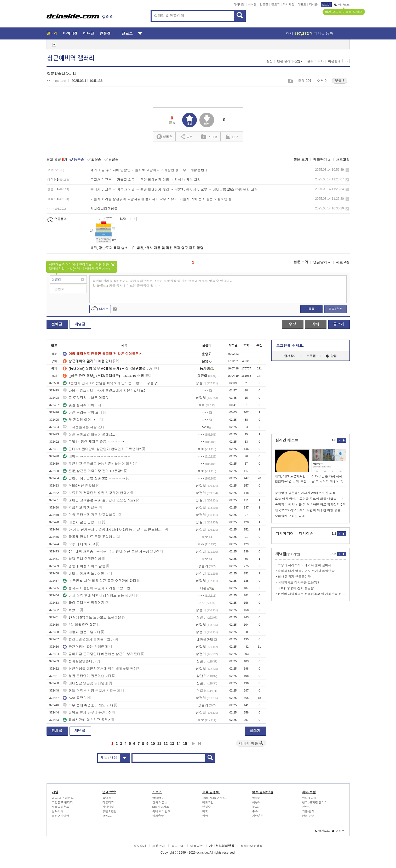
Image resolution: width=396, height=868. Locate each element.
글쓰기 (339, 324)
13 (172, 744)
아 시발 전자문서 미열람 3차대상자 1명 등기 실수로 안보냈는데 (113, 530)
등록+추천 (335, 309)
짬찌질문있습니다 (79, 661)
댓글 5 (340, 81)
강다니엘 (108, 807)
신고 (232, 136)
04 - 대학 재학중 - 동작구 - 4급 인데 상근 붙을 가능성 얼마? (111, 552)
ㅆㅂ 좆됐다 (75, 698)
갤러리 (52, 33)
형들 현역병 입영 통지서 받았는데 (91, 691)
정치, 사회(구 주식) (215, 798)
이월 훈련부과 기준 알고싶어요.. (90, 515)
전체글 (57, 324)
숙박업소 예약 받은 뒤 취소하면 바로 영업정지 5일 (310, 505)
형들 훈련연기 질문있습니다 (87, 676)
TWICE (107, 816)
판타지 (306, 807)
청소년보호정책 (251, 846)
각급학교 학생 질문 (80, 508)
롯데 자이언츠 (161, 811)
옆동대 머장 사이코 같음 (84, 566)
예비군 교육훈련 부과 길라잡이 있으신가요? (99, 500)
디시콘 (314, 4)
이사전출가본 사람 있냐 (84, 427)
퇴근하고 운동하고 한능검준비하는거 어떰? (99, 464)
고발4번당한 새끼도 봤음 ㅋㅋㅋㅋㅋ (93, 442)
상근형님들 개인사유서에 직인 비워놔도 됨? (99, 669)
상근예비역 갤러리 (71, 58)
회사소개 (140, 846)
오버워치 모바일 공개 (290, 516)
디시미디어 (285, 534)
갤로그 (276, 4)
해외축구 (158, 816)
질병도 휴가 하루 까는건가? (87, 713)
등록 (311, 309)
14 (179, 744)
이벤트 (302, 4)
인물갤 (264, 4)
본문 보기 (301, 160)
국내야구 (158, 798)
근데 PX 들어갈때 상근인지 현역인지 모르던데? (102, 449)
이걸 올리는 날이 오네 (82, 412)
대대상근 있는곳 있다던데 (85, 683)
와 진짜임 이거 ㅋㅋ (81, 420)
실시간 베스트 (287, 440)
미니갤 (252, 4)
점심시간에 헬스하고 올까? (86, 720)
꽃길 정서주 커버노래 (82, 405)
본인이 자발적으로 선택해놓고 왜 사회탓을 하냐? (312, 594)
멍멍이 (257, 798)
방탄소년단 (110, 811)
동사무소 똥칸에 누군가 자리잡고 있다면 (96, 588)
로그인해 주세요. (290, 346)
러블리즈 (108, 802)
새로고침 (343, 160)
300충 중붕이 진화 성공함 (296, 588)
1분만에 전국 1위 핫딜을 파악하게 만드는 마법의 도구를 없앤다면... (113, 383)
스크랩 (290, 81)
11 (159, 744)
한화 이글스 (160, 802)
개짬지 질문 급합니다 (82, 522)
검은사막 (58, 811)
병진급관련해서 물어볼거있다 (88, 639)
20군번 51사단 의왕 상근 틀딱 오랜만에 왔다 (99, 581)
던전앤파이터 (61, 816)
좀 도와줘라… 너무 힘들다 (86, 398)
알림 (331, 356)
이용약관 (197, 846)
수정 (292, 324)
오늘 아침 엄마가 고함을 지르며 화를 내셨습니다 (309, 499)
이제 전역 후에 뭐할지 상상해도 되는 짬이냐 (99, 595)
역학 (205, 816)
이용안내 (334, 61)
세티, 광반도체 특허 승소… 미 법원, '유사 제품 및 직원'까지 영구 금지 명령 (147, 248)
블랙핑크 (108, 798)
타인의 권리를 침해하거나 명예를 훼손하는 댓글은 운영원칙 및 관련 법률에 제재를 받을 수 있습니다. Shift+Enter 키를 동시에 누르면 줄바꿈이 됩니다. (163, 283)
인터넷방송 (309, 798)
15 (185, 744)
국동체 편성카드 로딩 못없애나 (89, 537)
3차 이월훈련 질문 (79, 625)
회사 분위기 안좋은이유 (294, 577)
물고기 (257, 807)
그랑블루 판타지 (62, 802)
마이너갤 (239, 4)
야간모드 (342, 5)
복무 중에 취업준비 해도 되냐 (88, 705)
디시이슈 (306, 534)
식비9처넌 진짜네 (79, 486)
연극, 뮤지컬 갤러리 (315, 802)
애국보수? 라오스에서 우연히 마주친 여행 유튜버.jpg (311, 510)
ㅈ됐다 (71, 610)
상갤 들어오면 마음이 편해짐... (89, 434)
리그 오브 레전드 (63, 798)
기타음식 (258, 816)
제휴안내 (159, 846)
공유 (187, 136)
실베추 (164, 137)
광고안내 (177, 846)
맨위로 (338, 831)
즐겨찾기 (290, 356)
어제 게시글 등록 (310, 33)
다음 (193, 744)
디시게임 (289, 4)
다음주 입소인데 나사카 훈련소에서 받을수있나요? (104, 390)
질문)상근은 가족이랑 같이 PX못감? (93, 471)
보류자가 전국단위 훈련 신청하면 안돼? (96, 493)
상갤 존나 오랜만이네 (82, 559)
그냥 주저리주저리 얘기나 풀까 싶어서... (306, 565)
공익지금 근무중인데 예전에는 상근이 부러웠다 (101, 654)
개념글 (80, 324)
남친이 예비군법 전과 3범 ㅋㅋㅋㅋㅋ (94, 478)
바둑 (205, 811)
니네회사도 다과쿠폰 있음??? (299, 583)
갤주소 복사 (315, 61)
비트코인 (208, 802)
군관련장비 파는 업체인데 (85, 647)
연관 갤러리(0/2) (290, 61)
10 (153, 744)
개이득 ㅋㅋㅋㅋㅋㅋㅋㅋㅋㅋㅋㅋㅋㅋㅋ (97, 456)
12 (166, 744)
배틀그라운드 (61, 807)
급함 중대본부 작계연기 (84, 603)
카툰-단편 (308, 816)
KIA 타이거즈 (161, 807)
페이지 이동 (251, 743)
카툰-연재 (308, 811)
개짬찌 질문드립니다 (81, 632)
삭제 (347, 170)
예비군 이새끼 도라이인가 (85, 573)
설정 (269, 61)
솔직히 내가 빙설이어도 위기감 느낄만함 (306, 571)
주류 (255, 811)
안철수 (207, 807)
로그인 (326, 5)
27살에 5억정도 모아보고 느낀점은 (92, 617)
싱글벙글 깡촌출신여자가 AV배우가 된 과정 (305, 493)
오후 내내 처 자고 (79, 544)
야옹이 (257, 802)
